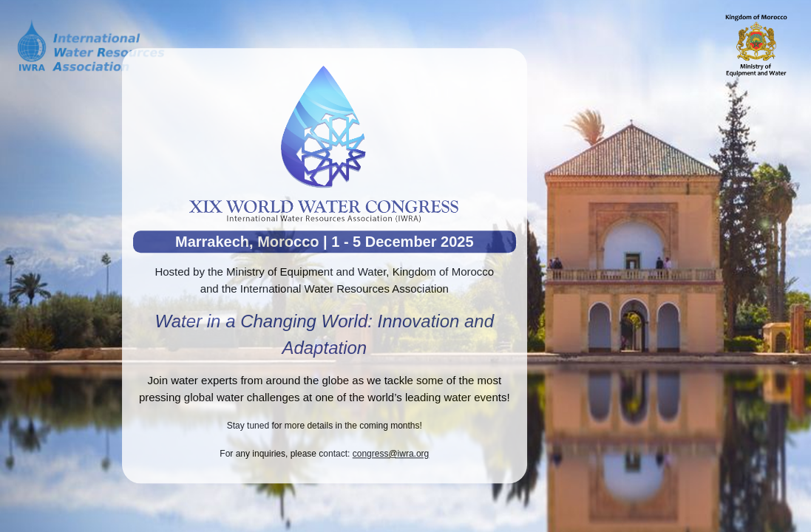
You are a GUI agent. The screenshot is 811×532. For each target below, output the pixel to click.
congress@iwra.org (391, 454)
